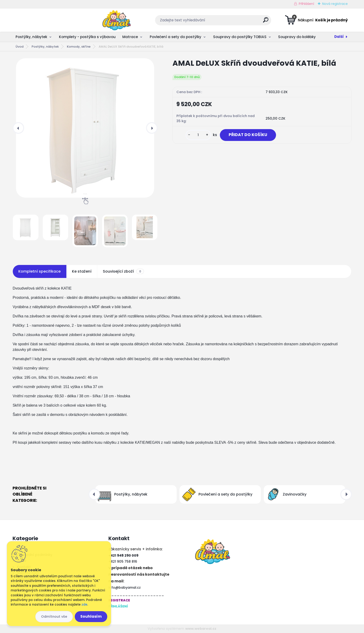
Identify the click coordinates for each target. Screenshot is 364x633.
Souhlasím (91, 616)
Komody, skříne (79, 47)
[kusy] (197, 135)
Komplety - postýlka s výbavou (87, 37)
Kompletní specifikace (39, 271)
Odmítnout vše (54, 617)
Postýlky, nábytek (31, 37)
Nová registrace (335, 4)
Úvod (19, 47)
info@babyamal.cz (125, 587)
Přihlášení (306, 4)
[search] (228, 22)
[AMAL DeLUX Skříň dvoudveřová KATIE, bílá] (85, 128)
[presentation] (18, 128)
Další (339, 37)
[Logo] (41, 20)
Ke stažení (82, 271)
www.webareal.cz (201, 629)
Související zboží (123, 271)
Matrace (130, 37)
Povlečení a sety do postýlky (175, 37)
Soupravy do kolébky (297, 37)
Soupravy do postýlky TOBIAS (240, 37)
